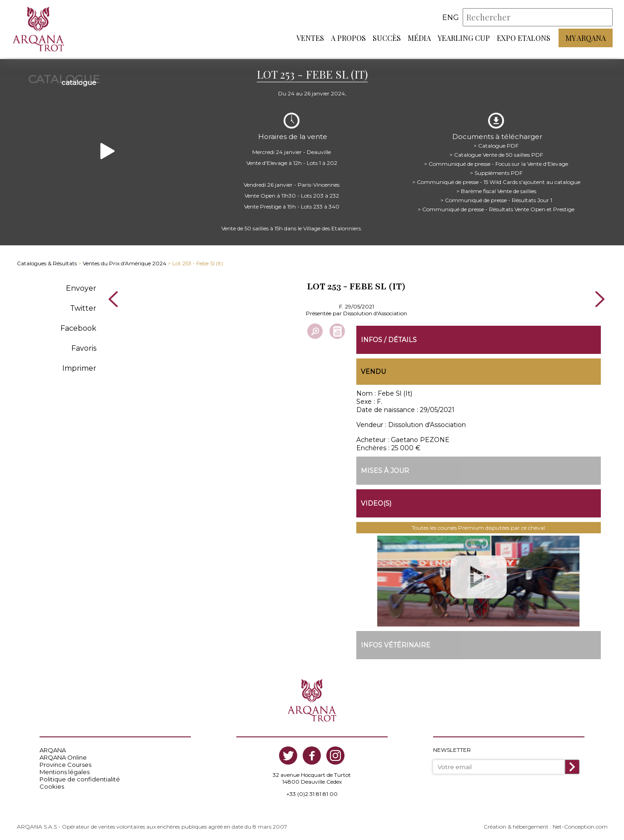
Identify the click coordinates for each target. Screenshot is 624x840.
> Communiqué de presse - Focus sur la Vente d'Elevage (496, 161)
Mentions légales (65, 770)
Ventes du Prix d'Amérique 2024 (125, 261)
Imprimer (79, 365)
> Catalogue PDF (496, 143)
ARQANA (53, 748)
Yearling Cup (464, 39)
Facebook (78, 326)
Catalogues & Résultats (47, 261)
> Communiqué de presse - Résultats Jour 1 (496, 197)
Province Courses (65, 763)
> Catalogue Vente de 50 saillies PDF (496, 152)
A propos (348, 39)
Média (419, 39)
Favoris (84, 345)
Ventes (310, 39)
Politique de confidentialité (80, 777)
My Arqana (586, 39)
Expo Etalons (524, 39)
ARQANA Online (63, 756)
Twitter (83, 306)
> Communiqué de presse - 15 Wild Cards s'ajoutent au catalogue (496, 179)
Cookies (52, 785)
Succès (387, 39)
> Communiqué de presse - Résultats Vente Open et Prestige (496, 206)
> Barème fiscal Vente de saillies (496, 188)
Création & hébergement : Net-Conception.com (546, 825)
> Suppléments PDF (496, 170)
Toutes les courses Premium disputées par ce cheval (478, 526)
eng (451, 18)
